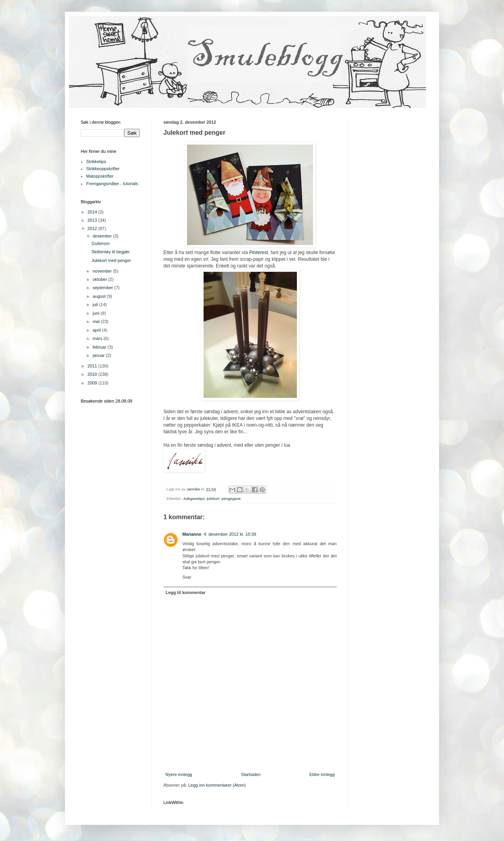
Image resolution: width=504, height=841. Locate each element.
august (100, 296)
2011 (93, 366)
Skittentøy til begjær (110, 252)
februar (100, 347)
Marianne (192, 534)
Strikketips (96, 162)
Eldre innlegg (322, 774)
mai (97, 321)
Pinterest (259, 252)
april (97, 330)
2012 (93, 228)
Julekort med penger (111, 260)
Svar (187, 577)
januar (99, 355)
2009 (93, 383)
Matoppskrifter (100, 176)
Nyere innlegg (179, 774)
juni (96, 313)
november (103, 271)
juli (96, 304)
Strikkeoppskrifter (103, 169)
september (103, 288)
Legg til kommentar (186, 592)
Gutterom (100, 243)
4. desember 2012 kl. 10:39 (230, 534)
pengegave (231, 498)
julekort (213, 498)
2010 (93, 374)
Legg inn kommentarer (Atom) (217, 785)
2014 (93, 212)
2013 (93, 220)
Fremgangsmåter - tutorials (112, 184)
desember (103, 236)
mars (98, 338)
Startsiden (251, 774)
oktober (100, 279)
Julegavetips (194, 498)
